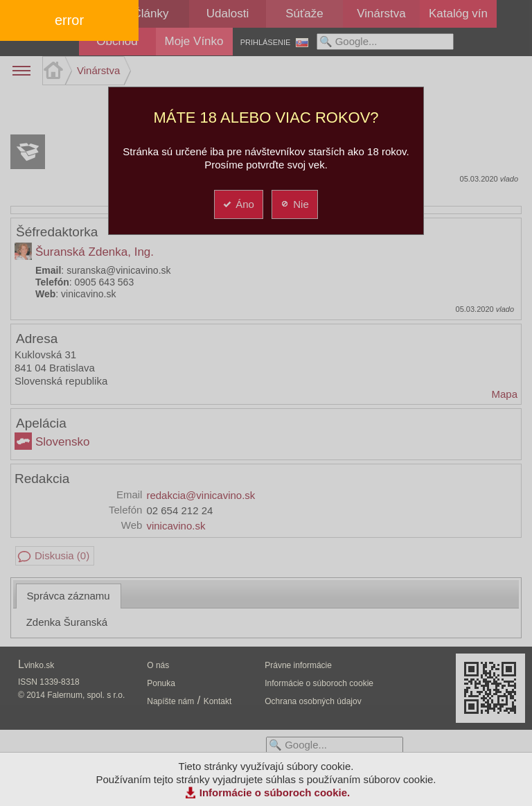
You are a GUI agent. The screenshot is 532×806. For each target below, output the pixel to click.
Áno (238, 204)
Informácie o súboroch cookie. (275, 792)
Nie (294, 204)
